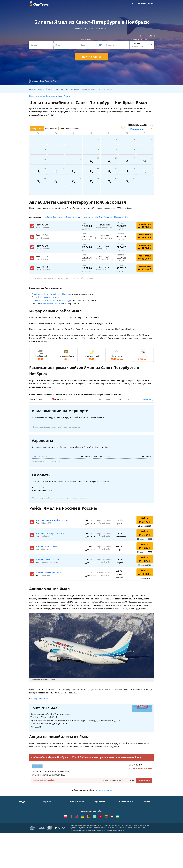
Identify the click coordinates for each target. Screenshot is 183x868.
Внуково (97, 813)
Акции (67, 96)
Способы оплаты (152, 813)
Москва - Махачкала (128, 831)
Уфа (20, 828)
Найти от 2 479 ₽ (145, 520)
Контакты (149, 809)
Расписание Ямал (54, 96)
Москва (21, 806)
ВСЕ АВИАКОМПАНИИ (78, 835)
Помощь (148, 817)
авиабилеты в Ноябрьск (52, 304)
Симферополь (24, 813)
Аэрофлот (73, 806)
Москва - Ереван (126, 813)
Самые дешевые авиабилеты (79, 217)
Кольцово (98, 824)
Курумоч (98, 831)
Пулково (36, 457)
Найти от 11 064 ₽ (145, 572)
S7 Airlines (73, 809)
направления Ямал (42, 699)
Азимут (71, 820)
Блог (146, 831)
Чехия (46, 828)
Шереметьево (100, 809)
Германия (47, 824)
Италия (46, 817)
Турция (46, 809)
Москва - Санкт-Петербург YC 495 (52, 520)
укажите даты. (106, 790)
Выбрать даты (144, 780)
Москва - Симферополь (129, 809)
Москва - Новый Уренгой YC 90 (51, 573)
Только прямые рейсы (69, 128)
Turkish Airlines (75, 828)
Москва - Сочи (125, 806)
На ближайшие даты (54, 217)
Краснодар (23, 817)
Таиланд (47, 813)
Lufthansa (73, 831)
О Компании (150, 806)
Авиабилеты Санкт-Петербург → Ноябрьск (51, 294)
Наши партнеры (152, 824)
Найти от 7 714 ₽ (145, 533)
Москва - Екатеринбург (129, 828)
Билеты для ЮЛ (146, 3)
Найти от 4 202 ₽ (145, 546)
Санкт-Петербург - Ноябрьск (44, 780)
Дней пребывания (104, 217)
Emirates (72, 824)
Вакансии (149, 828)
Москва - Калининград (129, 820)
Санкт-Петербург (25, 809)
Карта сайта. (137, 861)
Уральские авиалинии (78, 813)
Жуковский (98, 817)
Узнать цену (148, 400)
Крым (46, 806)
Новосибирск (24, 820)
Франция (47, 820)
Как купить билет (152, 835)
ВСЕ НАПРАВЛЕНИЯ (128, 835)
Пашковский (99, 828)
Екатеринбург (24, 824)
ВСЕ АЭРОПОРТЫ (101, 835)
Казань (21, 831)
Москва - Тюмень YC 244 (48, 560)
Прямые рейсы (121, 217)
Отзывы (148, 820)
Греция (46, 831)
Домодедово (99, 806)
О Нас (133, 3)
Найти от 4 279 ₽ (145, 559)
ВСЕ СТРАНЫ (49, 835)
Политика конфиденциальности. (104, 861)
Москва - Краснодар (128, 817)
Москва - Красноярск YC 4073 (50, 533)
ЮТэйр (71, 817)
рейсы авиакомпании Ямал (48, 297)
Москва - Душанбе (127, 824)
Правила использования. (124, 861)
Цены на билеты (37, 96)
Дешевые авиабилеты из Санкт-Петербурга (52, 300)
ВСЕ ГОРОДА (23, 835)
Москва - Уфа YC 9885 (47, 547)
